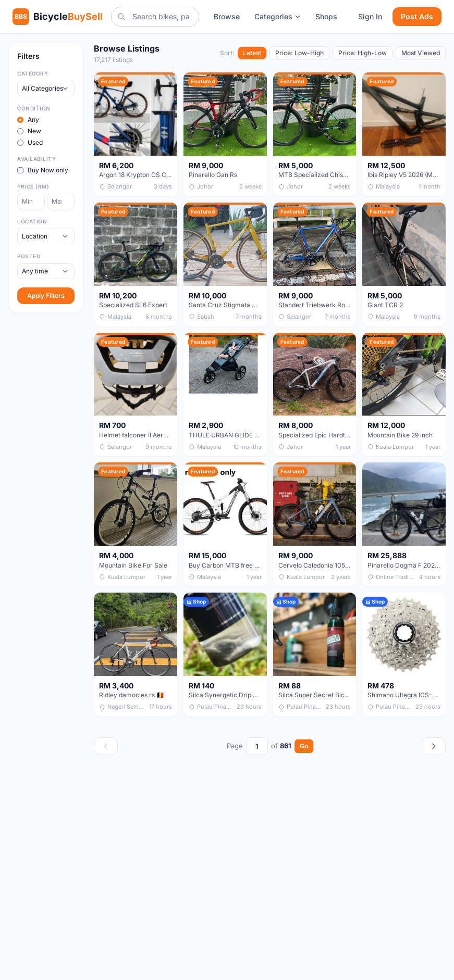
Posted (29, 256)
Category (33, 73)
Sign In (370, 16)
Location (32, 221)
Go (304, 746)
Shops (326, 16)
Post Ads (417, 16)
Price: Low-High (299, 53)
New (29, 131)
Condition (34, 108)
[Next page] (434, 746)
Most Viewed (421, 53)
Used (30, 142)
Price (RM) (33, 186)
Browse (227, 16)
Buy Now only (43, 170)
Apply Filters (46, 296)
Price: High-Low (363, 53)
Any (28, 120)
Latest (252, 53)
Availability (36, 159)
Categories (278, 16)
